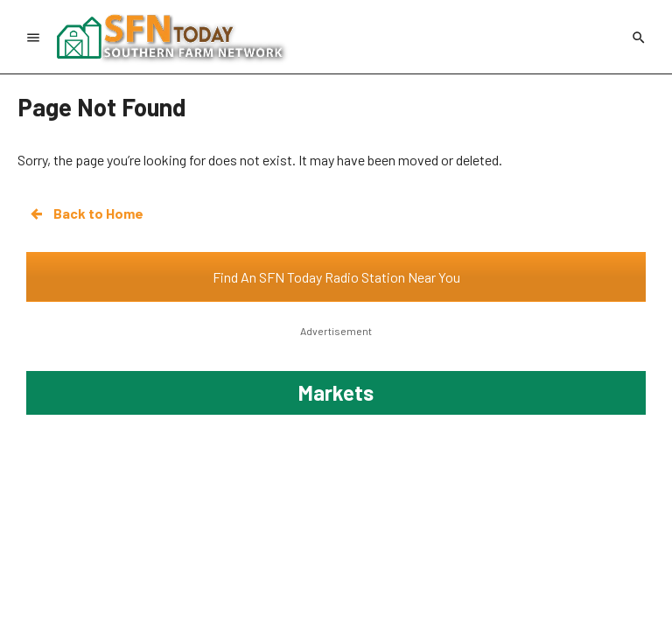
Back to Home (86, 213)
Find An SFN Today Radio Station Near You (336, 277)
